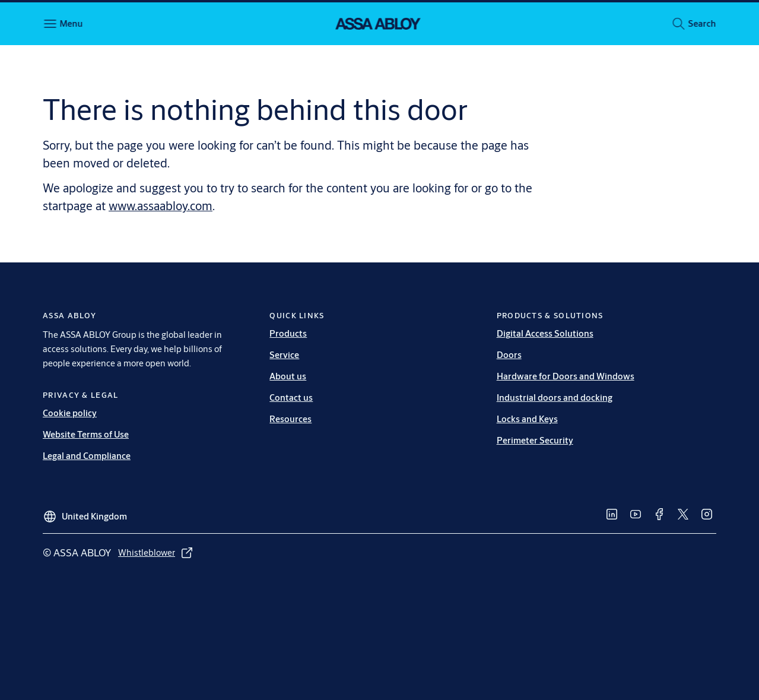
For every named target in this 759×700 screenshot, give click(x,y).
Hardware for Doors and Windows (566, 376)
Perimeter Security (535, 440)
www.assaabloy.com (161, 206)
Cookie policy (70, 413)
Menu (71, 23)
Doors (509, 355)
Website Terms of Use (86, 434)
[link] (612, 514)
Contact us (291, 397)
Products (288, 333)
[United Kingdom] (85, 512)
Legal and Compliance (87, 456)
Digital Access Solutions (545, 333)
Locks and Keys (527, 419)
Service (284, 355)
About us (288, 376)
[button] (702, 24)
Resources (290, 419)
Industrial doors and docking (555, 397)
